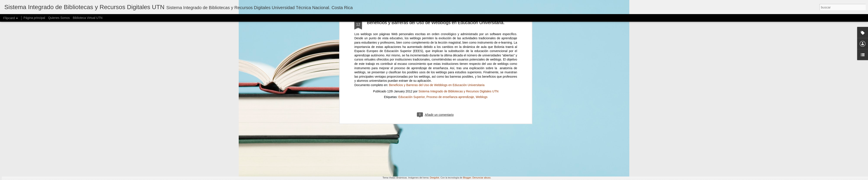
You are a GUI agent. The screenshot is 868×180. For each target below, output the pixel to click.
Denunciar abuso (481, 178)
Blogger (467, 178)
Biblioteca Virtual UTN (88, 18)
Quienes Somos (59, 18)
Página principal (34, 18)
